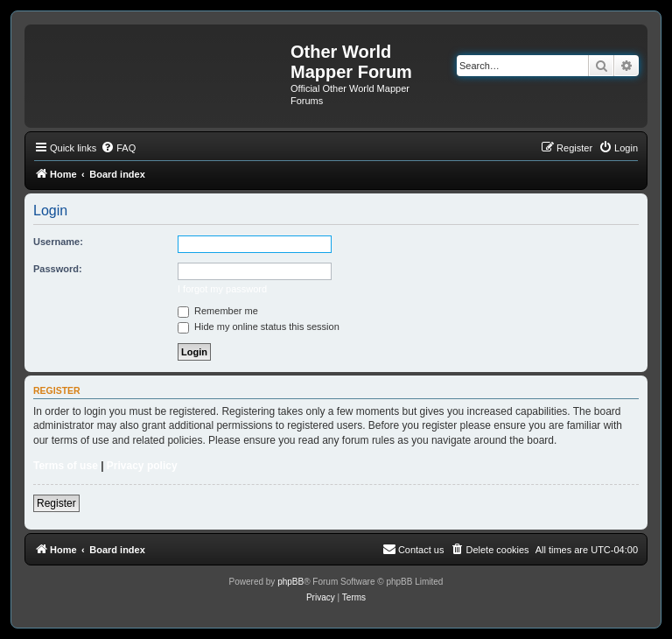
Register (56, 503)
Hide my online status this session (259, 327)
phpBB (290, 582)
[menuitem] (118, 148)
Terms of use (66, 466)
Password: (58, 269)
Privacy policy (142, 466)
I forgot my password (222, 289)
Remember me (218, 311)
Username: (58, 242)
